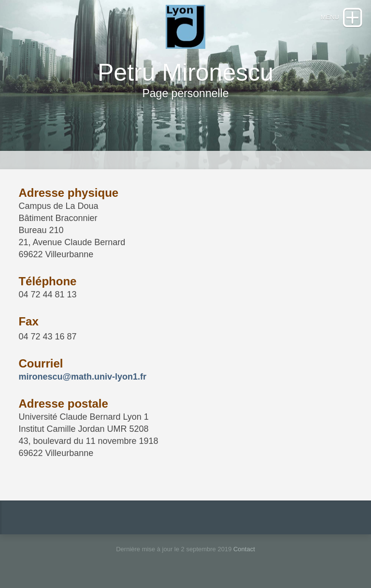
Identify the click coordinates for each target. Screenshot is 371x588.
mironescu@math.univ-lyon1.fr (82, 377)
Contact (244, 549)
